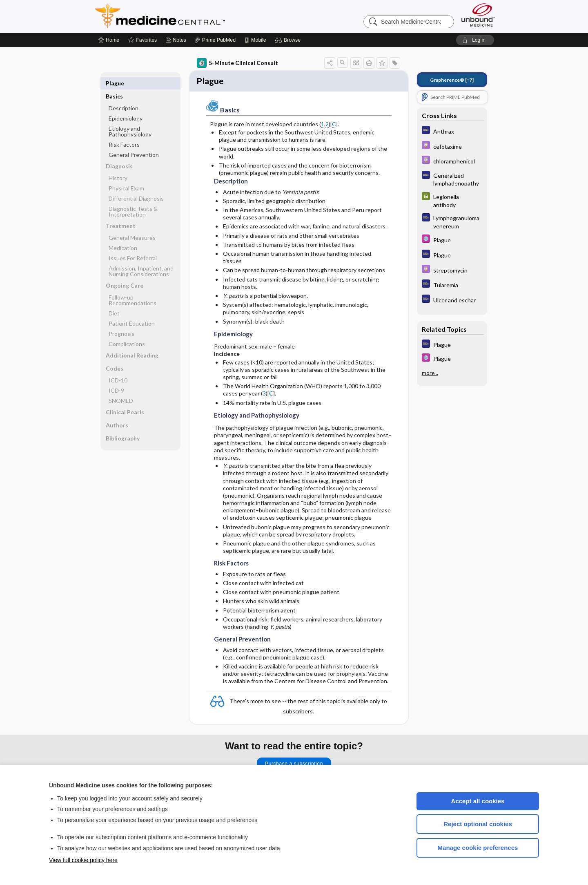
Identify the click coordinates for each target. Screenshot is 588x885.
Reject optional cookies (478, 824)
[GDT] (452, 200)
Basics (114, 83)
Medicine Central (196, 16)
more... (430, 373)
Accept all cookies (478, 801)
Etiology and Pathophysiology (130, 118)
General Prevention (134, 142)
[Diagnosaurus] (452, 131)
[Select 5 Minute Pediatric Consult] (452, 240)
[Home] (109, 40)
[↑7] (452, 80)
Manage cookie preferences (478, 848)
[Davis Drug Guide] (452, 146)
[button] (289, 40)
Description (124, 95)
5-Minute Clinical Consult (237, 63)
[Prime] (215, 40)
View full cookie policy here (83, 860)
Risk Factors (124, 131)
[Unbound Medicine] (478, 15)
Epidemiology (126, 105)
